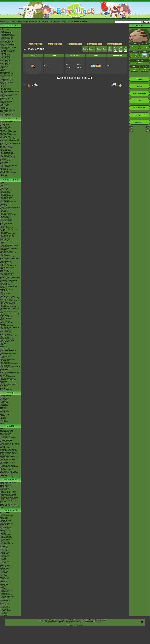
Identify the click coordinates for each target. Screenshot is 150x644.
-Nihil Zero (3, 580)
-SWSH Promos (5, 571)
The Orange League (6, 127)
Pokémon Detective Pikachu (8, 477)
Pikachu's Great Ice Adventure (9, 497)
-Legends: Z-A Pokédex (7, 52)
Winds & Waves (5, 184)
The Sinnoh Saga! (5, 133)
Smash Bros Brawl (6, 318)
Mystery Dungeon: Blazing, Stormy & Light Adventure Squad (10, 302)
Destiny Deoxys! (5, 442)
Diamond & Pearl (5, 294)
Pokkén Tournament (6, 263)
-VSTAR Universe (5, 608)
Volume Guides (5, 403)
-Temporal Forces (5, 545)
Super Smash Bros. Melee (8, 353)
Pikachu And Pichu (6, 485)
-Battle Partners (5, 593)
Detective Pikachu (5, 238)
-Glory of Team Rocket (7, 590)
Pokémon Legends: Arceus (8, 209)
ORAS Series (4, 422)
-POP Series (4, 576)
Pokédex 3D (4, 283)
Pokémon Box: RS (6, 331)
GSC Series (4, 407)
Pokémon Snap (5, 361)
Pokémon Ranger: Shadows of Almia (9, 312)
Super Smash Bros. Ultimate (8, 241)
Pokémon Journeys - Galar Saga (10, 139)
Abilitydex (3, 71)
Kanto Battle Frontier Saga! (8, 132)
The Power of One (5, 433)
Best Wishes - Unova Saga (8, 135)
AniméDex (3, 123)
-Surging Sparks (5, 539)
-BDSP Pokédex (5, 46)
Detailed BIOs (4, 400)
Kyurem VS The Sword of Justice (10, 456)
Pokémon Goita (5, 387)
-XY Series (3, 558)
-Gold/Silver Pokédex (6, 34)
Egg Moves (110, 49)
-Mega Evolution (5, 530)
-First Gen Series (5, 565)
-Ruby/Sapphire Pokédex (7, 36)
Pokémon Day (4, 100)
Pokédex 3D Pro (5, 285)
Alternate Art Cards (6, 520)
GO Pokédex (55, 22)
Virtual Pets (4, 381)
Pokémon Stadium (6, 365)
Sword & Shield (5, 206)
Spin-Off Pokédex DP (6, 74)
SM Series (3, 423)
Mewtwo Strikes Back (6, 432)
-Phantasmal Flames (6, 529)
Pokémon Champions (6, 190)
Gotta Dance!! (4, 490)
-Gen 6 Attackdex (5, 62)
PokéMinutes (4, 162)
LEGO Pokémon (5, 103)
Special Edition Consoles (7, 377)
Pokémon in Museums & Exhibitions (7, 96)
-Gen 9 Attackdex (5, 66)
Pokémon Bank (5, 247)
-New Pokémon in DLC (7, 114)
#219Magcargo (36, 85)
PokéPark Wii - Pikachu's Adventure (7, 304)
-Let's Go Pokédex (6, 43)
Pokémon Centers (5, 90)
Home (13, 22)
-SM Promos (4, 573)
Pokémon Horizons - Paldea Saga (10, 143)
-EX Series (3, 563)
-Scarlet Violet (4, 554)
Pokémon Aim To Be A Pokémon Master (10, 141)
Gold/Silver (3, 346)
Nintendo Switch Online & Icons (9, 384)
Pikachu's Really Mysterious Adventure (8, 501)
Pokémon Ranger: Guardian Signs (10, 298)
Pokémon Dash (5, 329)
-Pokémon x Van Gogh (7, 98)
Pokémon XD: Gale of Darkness (10, 327)
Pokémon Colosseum (6, 326)
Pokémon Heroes (5, 439)
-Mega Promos (4, 568)
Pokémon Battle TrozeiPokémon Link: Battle (10, 249)
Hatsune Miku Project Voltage (9, 94)
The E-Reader (4, 342)
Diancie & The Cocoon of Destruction (7, 463)
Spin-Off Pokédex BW (7, 75)
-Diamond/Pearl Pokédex (7, 37)
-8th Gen (3, 85)
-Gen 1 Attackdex (5, 55)
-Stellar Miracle (5, 599)
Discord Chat (4, 109)
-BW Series (4, 560)
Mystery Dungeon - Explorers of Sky (9, 309)
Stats (105, 49)
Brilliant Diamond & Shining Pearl (10, 207)
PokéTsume (4, 177)
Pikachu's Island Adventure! (8, 494)
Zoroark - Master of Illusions (8, 452)
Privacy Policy (82, 620)
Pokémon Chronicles (6, 145)
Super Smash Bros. (6, 368)
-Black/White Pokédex (7, 39)
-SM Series (3, 557)
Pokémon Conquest (6, 279)
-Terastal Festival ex (6, 595)
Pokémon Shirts (5, 104)
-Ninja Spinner (4, 579)
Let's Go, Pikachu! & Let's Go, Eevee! (9, 230)
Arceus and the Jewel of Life (8, 451)
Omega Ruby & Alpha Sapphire (9, 245)
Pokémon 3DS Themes (7, 378)
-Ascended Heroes (6, 527)
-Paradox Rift (4, 548)
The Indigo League (6, 126)
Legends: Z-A (4, 188)
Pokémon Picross (5, 260)
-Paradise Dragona (6, 598)
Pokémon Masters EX (7, 197)
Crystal (2, 348)
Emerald (3, 324)
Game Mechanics (5, 79)
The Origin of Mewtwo (7, 430)
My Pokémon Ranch (6, 317)
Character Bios (5, 124)
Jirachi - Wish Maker (6, 440)
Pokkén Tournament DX (7, 237)
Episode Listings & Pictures (8, 121)
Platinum (3, 295)
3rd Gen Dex (116, 49)
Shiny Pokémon (5, 149)
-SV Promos (4, 570)
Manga (10, 393)
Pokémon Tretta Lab (6, 275)
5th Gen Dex (125, 49)
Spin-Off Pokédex (5, 72)
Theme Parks (4, 106)
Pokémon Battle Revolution (8, 307)
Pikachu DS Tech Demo (7, 339)
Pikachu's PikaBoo (6, 487)
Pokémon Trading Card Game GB (10, 367)
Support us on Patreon (75, 625)
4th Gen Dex (121, 49)
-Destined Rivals (5, 535)
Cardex (2, 77)
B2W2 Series (4, 419)
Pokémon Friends (5, 193)
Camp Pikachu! (5, 488)
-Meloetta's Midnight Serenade (9, 458)
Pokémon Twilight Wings (7, 154)
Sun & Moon (4, 226)
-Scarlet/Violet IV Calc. (7, 81)
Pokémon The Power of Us (8, 471)
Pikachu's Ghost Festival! (8, 493)
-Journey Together (5, 536)
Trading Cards (10, 510)
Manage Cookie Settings (97, 620)
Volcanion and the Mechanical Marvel (9, 467)
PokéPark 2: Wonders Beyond (9, 280)
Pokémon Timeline (6, 88)
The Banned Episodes (7, 148)
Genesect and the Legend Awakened (8, 460)
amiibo (2, 383)
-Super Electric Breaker (7, 596)
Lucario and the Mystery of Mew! (10, 443)
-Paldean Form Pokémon (7, 116)
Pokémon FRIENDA (6, 390)
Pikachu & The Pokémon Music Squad (9, 507)
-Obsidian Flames (5, 551)
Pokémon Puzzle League (7, 359)
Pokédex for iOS (5, 291)
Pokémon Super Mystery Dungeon (10, 258)
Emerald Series (5, 412)
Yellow (2, 358)
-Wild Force (4, 605)
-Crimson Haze (5, 603)
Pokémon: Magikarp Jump (8, 234)
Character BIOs (5, 398)
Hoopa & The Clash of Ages (8, 465)
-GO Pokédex (4, 49)
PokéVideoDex (4, 164)
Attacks (99, 49)
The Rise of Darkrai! (6, 448)
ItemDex (3, 68)
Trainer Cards (4, 517)
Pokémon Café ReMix (7, 196)
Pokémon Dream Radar (7, 273)
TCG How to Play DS (6, 289)
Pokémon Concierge (6, 170)
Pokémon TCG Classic (7, 523)
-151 (1, 549)
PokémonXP (4, 93)
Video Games (10, 180)
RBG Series (4, 404)
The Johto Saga (5, 129)
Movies (10, 426)
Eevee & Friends (5, 503)
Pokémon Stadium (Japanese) (9, 364)
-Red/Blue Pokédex (6, 33)
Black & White (4, 270)
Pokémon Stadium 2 (6, 349)
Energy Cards (4, 519)
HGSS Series (4, 416)
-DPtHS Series (4, 561)
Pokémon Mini (4, 352)
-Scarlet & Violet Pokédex (8, 50)
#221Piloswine (114, 85)
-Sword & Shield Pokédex (8, 44)
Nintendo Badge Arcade (7, 267)
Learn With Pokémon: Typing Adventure (9, 287)
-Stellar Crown (4, 541)
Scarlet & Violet (5, 187)
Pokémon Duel (4, 264)
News (2, 28)
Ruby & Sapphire (5, 321)
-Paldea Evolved (5, 552)
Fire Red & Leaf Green (7, 323)
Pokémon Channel (6, 330)
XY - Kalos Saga (5, 136)
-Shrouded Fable (5, 542)
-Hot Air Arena (4, 592)
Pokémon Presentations (7, 101)
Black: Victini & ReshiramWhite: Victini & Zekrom (9, 454)
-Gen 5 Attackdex (5, 60)
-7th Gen (3, 87)
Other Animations (5, 167)
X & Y (2, 244)
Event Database (5, 112)
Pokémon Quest (5, 239)
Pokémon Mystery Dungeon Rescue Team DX (8, 215)
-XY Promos (4, 574)
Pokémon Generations (7, 152)
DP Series (3, 413)
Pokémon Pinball (5, 362)
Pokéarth (83, 22)
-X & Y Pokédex (5, 40)
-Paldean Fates (5, 546)
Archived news (4, 30)
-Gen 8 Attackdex (5, 65)
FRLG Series (4, 410)
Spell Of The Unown (6, 435)
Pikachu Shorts (10, 480)
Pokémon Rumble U (6, 276)
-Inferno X (3, 583)
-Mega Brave (4, 584)
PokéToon (3, 159)
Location (92, 49)
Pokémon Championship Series (9, 91)
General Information (6, 395)
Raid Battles (4, 522)
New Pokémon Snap (6, 221)
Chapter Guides (5, 401)
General (85, 49)
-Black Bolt (3, 532)
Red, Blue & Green (6, 356)
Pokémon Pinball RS (6, 333)
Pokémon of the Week (7, 82)
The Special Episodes (7, 146)
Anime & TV (10, 119)
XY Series (3, 420)
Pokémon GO (4, 194)
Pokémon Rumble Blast (7, 282)
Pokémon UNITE (5, 199)
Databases (10, 25)
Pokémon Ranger (5, 334)
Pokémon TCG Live (6, 223)
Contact (27, 22)
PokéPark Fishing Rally (7, 340)
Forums (20, 22)
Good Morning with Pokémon (9, 165)
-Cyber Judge (4, 606)
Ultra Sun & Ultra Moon (7, 228)
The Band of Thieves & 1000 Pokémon (8, 253)
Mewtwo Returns (5, 436)
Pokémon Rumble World (7, 257)
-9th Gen (3, 84)
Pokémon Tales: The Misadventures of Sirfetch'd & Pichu (9, 173)
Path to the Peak (5, 161)
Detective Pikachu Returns (8, 202)
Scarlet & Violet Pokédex (70, 22)
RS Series (3, 409)
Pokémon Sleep (5, 200)
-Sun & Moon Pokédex (7, 41)
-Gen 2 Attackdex (5, 56)
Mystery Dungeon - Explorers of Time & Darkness (9, 315)
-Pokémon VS (4, 609)
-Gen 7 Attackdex (5, 63)
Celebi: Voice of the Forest (8, 438)
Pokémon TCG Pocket (7, 203)
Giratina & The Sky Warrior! (8, 449)
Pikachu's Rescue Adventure (8, 484)
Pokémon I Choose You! (7, 470)
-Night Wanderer (5, 600)
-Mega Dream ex (5, 581)
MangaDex (3, 397)
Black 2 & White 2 (5, 272)
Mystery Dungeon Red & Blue (9, 336)
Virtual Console (5, 375)
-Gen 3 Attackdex (5, 58)
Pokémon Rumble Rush (7, 235)
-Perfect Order (4, 526)
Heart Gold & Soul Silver (7, 296)
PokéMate (3, 343)
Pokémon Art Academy (7, 251)
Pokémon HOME (5, 210)
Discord (34, 22)
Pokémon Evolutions (6, 155)
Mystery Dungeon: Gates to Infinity (10, 277)
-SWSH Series (4, 555)
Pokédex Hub (44, 22)
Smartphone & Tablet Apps (8, 380)
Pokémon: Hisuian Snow (7, 157)
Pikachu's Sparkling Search (8, 499)
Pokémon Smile (5, 218)
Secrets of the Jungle (6, 474)
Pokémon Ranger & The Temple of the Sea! (10, 446)
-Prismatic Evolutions (6, 538)
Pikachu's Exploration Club (8, 496)
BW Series (3, 417)
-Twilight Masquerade (6, 544)
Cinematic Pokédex (6, 78)
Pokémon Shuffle (5, 256)
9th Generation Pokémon (7, 113)
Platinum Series (5, 414)
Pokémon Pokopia (5, 191)
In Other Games (5, 374)
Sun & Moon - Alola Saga (8, 138)
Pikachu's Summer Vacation (8, 482)
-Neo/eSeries (4, 564)
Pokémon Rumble (5, 299)
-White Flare (4, 533)
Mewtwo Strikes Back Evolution (9, 473)
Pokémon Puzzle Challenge (8, 350)
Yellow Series (4, 406)
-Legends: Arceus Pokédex (8, 47)
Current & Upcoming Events (8, 110)
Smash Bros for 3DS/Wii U (8, 266)
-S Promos (3, 614)
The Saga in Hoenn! (6, 130)
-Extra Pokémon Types (7, 516)
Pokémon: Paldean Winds (8, 158)
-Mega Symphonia (5, 586)
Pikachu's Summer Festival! (8, 491)
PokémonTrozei (5, 337)
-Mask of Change (5, 602)
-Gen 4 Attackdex (5, 59)
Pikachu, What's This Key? (8, 504)
